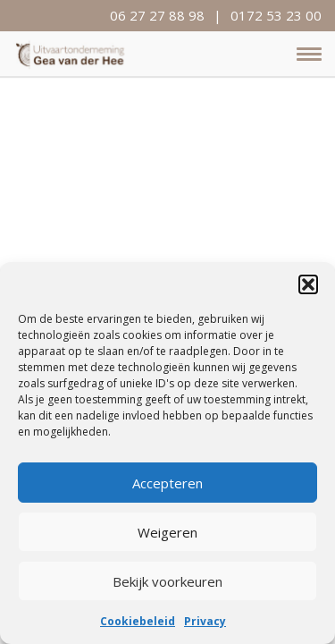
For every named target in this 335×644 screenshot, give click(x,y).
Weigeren (167, 532)
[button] (308, 284)
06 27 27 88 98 (157, 15)
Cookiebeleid (138, 621)
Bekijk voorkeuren (167, 581)
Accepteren (167, 483)
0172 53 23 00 (276, 15)
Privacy (205, 621)
